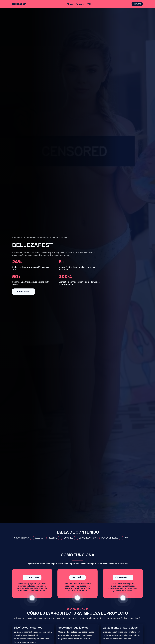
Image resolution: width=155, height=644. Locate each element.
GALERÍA (39, 538)
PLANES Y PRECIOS (110, 538)
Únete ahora (24, 291)
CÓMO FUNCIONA (22, 538)
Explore (137, 4)
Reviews (80, 4)
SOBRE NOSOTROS (87, 538)
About (70, 4)
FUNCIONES (68, 538)
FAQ (89, 4)
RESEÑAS (53, 538)
